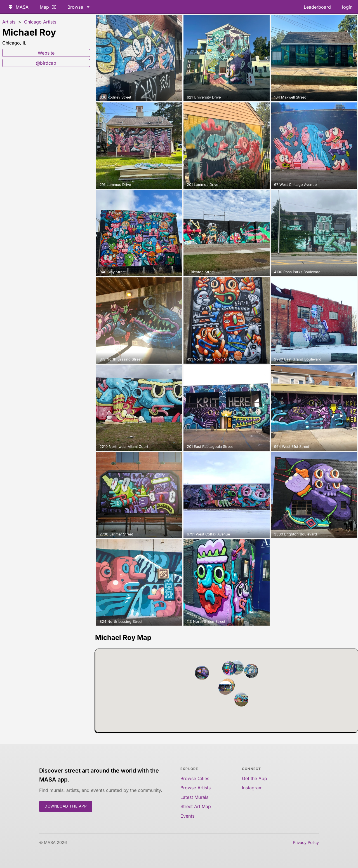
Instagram (252, 788)
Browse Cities (195, 778)
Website (46, 53)
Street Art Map (196, 806)
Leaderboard (317, 7)
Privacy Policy (306, 842)
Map (48, 7)
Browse (79, 7)
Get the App (255, 778)
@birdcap (46, 63)
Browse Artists (196, 788)
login (347, 7)
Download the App (66, 806)
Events (187, 816)
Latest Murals (194, 797)
